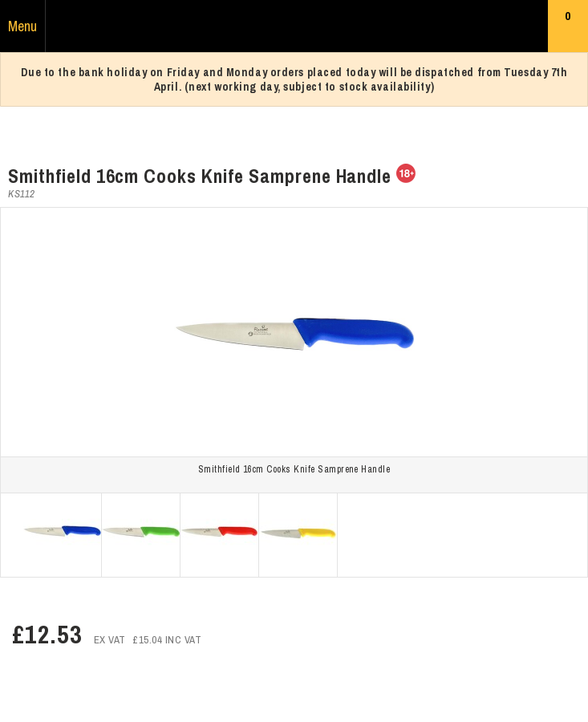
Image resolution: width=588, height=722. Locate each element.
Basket (568, 30)
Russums (294, 26)
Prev (11, 535)
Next (577, 535)
